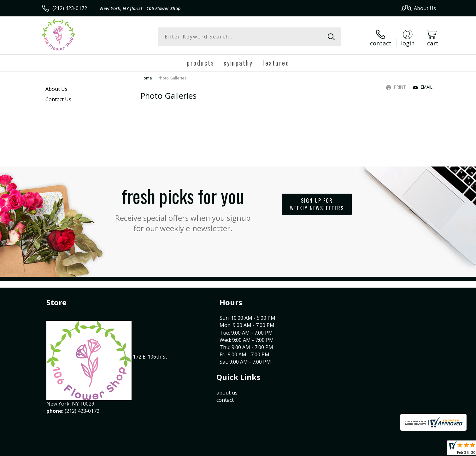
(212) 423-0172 (70, 8)
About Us (56, 87)
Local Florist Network (380, 450)
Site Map (419, 450)
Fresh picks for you (183, 206)
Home (146, 76)
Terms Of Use (299, 450)
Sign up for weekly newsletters (317, 202)
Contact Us (58, 97)
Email (423, 85)
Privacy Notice (336, 450)
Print (396, 85)
